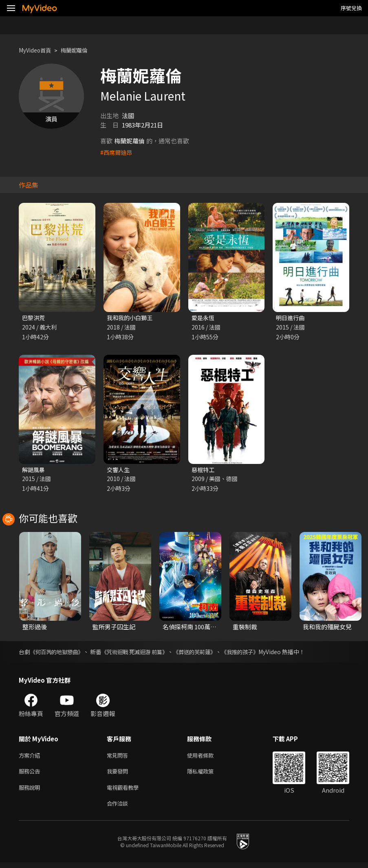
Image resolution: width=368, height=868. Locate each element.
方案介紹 (31, 757)
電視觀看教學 (125, 791)
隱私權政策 (207, 774)
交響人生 (119, 470)
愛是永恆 (204, 318)
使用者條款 (207, 757)
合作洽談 (119, 808)
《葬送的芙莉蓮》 (205, 653)
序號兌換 (351, 8)
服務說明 (31, 791)
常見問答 (119, 757)
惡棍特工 (204, 470)
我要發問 (119, 774)
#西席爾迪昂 (117, 152)
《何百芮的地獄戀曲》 (59, 653)
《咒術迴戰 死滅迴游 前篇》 (141, 653)
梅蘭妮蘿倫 (81, 50)
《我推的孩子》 (253, 653)
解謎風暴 (34, 470)
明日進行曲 (291, 318)
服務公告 (31, 774)
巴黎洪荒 (34, 318)
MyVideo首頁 (37, 50)
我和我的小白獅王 (131, 318)
